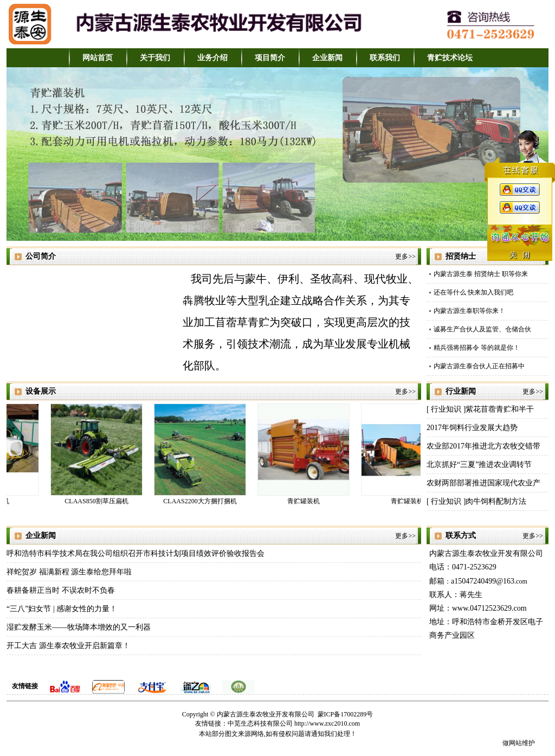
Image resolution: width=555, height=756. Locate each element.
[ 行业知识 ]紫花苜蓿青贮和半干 (480, 409)
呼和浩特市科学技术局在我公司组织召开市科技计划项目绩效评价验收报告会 (135, 553)
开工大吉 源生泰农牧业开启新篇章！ (68, 646)
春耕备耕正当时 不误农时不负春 (61, 590)
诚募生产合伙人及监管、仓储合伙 (482, 329)
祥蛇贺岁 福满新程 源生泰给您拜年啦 (69, 572)
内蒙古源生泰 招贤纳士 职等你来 (481, 274)
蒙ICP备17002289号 (346, 714)
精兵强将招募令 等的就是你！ (477, 348)
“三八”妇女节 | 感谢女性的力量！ (62, 609)
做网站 (512, 743)
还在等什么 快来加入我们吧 (473, 292)
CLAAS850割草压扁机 (98, 501)
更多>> (405, 257)
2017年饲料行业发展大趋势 (472, 428)
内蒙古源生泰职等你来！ (469, 311)
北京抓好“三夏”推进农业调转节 (479, 465)
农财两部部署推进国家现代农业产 (483, 483)
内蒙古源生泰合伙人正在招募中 (479, 366)
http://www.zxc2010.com (327, 723)
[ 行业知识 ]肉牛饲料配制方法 (476, 501)
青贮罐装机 (305, 501)
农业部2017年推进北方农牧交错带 (483, 446)
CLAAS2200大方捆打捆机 (201, 501)
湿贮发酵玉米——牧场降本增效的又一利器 (79, 627)
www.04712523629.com (489, 608)
